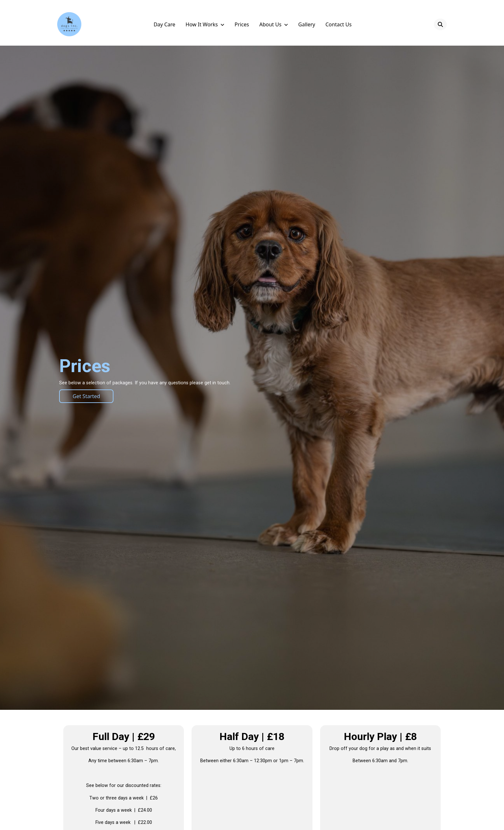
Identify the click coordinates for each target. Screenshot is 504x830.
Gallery (307, 24)
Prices (242, 24)
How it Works (202, 24)
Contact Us (338, 24)
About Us (270, 24)
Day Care (164, 24)
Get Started (86, 396)
